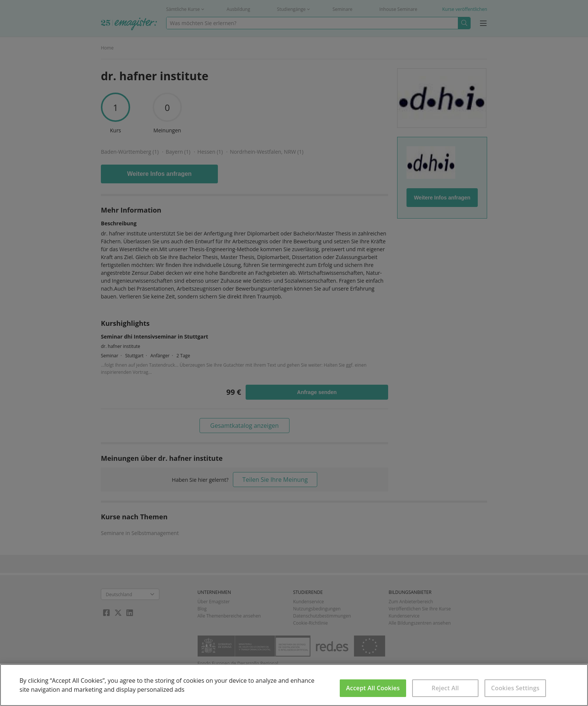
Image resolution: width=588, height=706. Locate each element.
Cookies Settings (515, 688)
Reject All (445, 688)
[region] (294, 685)
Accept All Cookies (373, 688)
